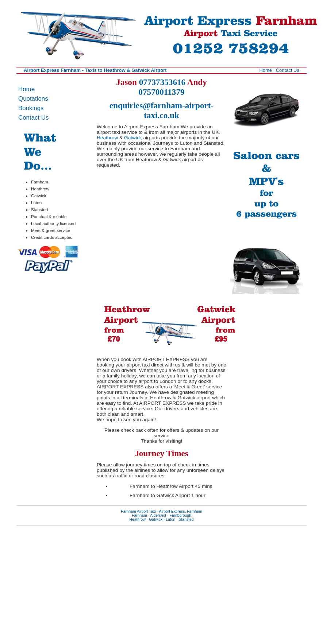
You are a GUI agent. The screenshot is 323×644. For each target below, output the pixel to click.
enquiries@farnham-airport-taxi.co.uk (162, 110)
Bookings (31, 108)
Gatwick (133, 138)
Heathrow (107, 138)
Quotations (33, 99)
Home (266, 70)
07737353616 (162, 82)
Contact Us (288, 70)
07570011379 (161, 92)
